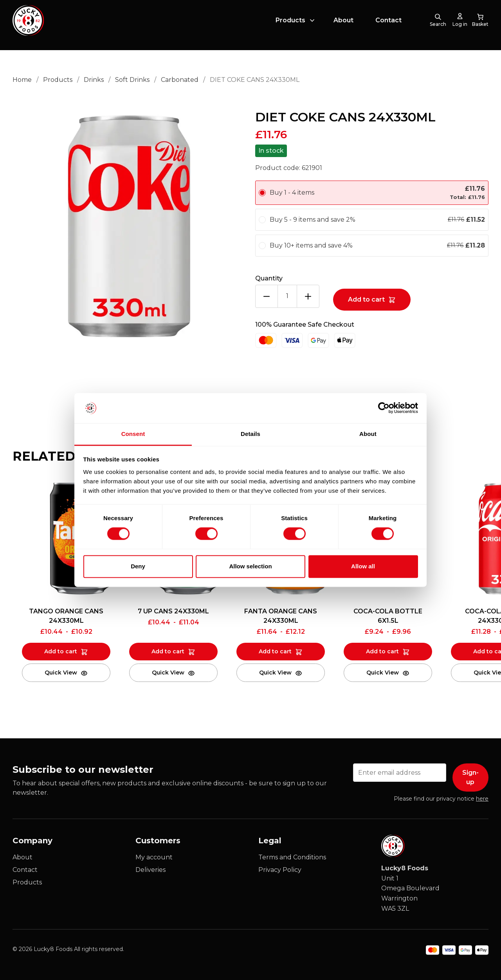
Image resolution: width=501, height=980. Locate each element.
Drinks (94, 80)
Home (22, 80)
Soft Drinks (132, 80)
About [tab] (368, 434)
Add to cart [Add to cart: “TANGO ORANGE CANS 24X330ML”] (61, 651)
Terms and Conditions (292, 857)
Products (290, 25)
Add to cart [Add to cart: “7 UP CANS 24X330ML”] (168, 651)
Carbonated (180, 80)
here (482, 799)
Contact (388, 25)
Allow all (363, 566)
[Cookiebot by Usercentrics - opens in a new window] (384, 408)
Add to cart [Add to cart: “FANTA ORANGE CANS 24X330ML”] (275, 651)
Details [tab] (250, 434)
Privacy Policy (280, 870)
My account (154, 857)
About (343, 25)
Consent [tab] (133, 434)
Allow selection (250, 566)
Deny (138, 566)
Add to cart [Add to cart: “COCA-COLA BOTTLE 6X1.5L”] (382, 651)
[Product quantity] (287, 296)
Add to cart (366, 299)
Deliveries (150, 870)
